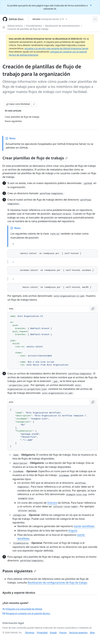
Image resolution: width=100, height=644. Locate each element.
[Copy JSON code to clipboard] (93, 402)
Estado (53, 632)
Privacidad (42, 632)
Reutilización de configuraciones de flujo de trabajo (57, 583)
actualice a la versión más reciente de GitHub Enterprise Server (56, 48)
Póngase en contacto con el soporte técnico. (26, 613)
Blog (92, 632)
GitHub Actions (15, 26)
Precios (63, 632)
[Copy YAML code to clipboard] (93, 309)
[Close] (91, 5)
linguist (73, 531)
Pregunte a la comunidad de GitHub (22, 609)
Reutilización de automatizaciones (63, 26)
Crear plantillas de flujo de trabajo (35, 158)
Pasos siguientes (19, 571)
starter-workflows (84, 526)
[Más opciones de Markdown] (34, 104)
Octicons (52, 503)
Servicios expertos (78, 632)
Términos (30, 632)
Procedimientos (34, 26)
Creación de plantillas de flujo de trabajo (28, 29)
